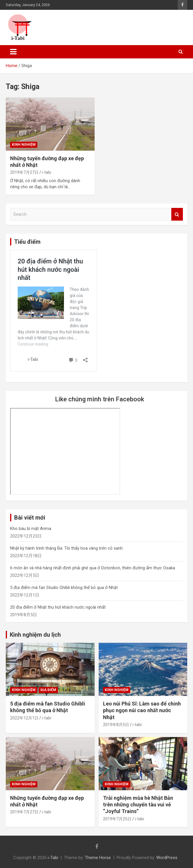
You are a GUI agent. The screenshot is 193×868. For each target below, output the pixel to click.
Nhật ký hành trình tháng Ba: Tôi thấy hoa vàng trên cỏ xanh (66, 548)
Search (177, 214)
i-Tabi (53, 858)
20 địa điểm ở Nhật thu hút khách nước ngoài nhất (58, 607)
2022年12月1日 (24, 718)
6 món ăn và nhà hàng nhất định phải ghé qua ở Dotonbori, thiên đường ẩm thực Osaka (93, 568)
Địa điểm (48, 690)
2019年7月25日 (117, 819)
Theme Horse (98, 858)
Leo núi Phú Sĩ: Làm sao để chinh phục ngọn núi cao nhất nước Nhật (142, 710)
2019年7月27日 (24, 172)
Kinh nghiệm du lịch (35, 635)
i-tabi (47, 172)
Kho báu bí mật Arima (31, 529)
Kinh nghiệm (24, 145)
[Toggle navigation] (13, 52)
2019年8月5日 (116, 725)
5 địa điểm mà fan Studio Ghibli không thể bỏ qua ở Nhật (64, 588)
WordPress (167, 858)
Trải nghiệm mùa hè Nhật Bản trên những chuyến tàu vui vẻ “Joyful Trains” (138, 805)
